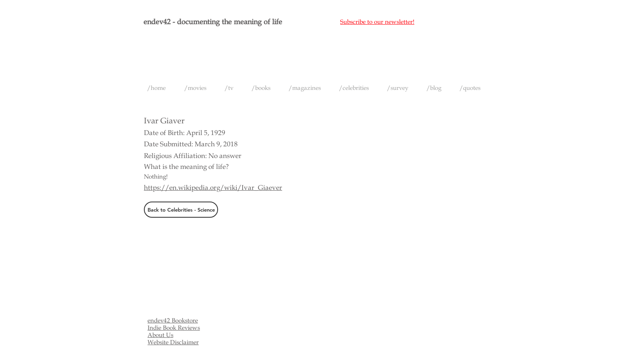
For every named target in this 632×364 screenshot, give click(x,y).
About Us (160, 335)
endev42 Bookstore (173, 320)
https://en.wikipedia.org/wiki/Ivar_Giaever (213, 188)
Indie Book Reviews (174, 328)
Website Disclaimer (173, 342)
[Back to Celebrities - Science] (181, 210)
